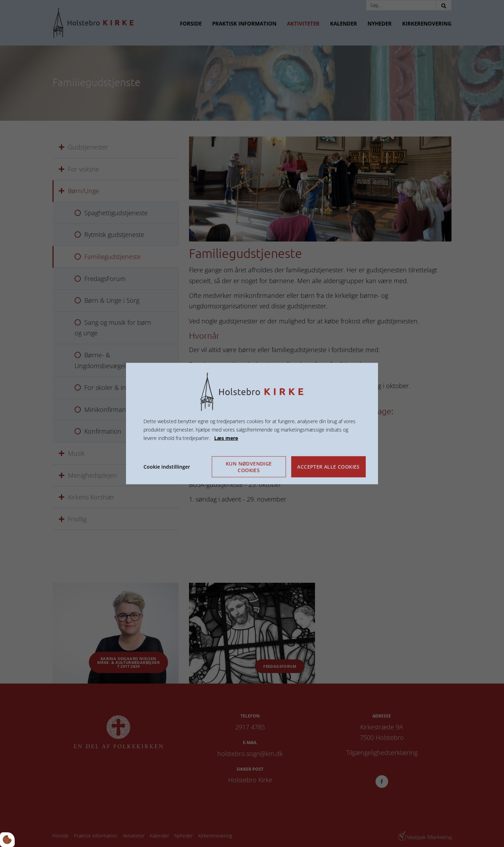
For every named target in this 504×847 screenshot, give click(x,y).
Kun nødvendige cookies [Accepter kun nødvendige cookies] (249, 467)
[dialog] (252, 424)
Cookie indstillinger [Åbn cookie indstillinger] (167, 466)
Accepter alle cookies (328, 467)
